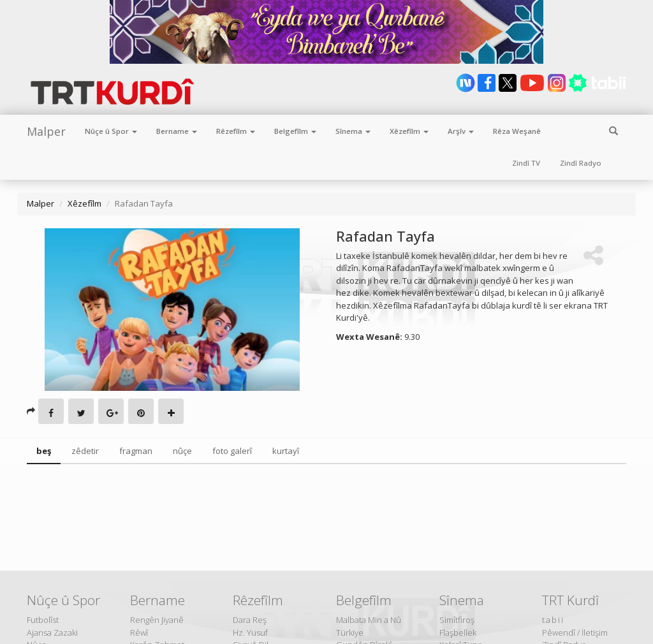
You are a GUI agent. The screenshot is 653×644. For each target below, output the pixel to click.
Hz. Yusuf (250, 633)
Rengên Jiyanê (157, 620)
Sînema (353, 131)
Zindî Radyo (581, 163)
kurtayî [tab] (286, 451)
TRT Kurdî (570, 600)
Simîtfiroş (457, 620)
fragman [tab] (136, 451)
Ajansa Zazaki (52, 633)
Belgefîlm (295, 131)
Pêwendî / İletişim (575, 633)
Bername (177, 131)
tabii (553, 620)
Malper (46, 131)
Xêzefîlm (409, 131)
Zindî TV (526, 163)
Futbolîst (43, 620)
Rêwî (139, 633)
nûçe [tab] (182, 451)
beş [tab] (44, 451)
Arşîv (461, 131)
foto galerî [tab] (232, 451)
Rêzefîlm (236, 131)
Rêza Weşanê (517, 131)
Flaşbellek (458, 633)
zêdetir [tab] (85, 451)
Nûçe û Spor (111, 131)
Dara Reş (250, 620)
